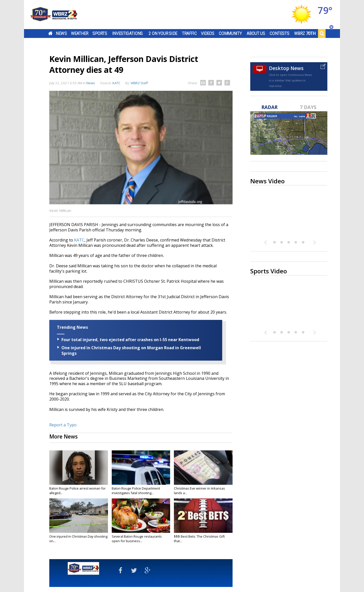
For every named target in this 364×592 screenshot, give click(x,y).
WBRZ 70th (305, 33)
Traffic (189, 33)
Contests (279, 33)
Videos (208, 33)
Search (322, 33)
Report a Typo (63, 425)
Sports (100, 33)
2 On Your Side (163, 33)
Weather (80, 33)
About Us (256, 33)
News (61, 33)
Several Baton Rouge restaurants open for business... (137, 539)
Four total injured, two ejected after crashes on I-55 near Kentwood (130, 340)
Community (230, 33)
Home (50, 33)
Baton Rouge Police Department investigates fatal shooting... (136, 491)
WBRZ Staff (139, 83)
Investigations (128, 33)
